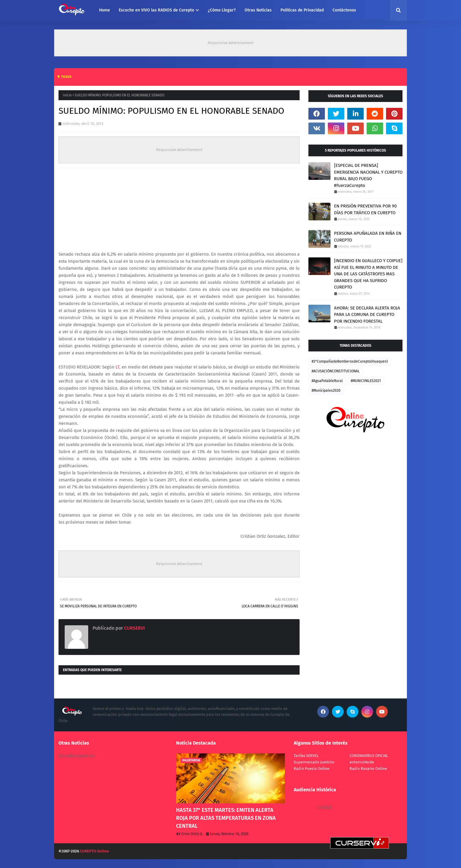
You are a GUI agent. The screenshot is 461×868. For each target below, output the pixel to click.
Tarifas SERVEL (306, 756)
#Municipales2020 (326, 391)
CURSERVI (134, 628)
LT (117, 367)
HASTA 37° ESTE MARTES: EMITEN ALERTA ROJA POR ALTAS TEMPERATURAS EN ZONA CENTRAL (226, 818)
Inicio (67, 95)
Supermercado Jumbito (314, 762)
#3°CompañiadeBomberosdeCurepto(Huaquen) (350, 361)
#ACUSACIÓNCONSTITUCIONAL (336, 371)
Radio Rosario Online (368, 769)
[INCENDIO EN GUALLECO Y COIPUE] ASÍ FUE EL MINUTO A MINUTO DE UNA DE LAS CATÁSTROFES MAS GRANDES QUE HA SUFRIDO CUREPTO (368, 274)
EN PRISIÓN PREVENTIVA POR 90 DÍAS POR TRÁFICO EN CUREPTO (365, 209)
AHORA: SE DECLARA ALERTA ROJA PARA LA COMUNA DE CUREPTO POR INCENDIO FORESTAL (367, 315)
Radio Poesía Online (311, 769)
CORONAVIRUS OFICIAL (369, 756)
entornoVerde (362, 762)
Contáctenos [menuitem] (344, 10)
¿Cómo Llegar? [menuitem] (222, 10)
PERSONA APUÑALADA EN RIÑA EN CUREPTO (368, 237)
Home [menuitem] (105, 10)
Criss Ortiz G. (192, 834)
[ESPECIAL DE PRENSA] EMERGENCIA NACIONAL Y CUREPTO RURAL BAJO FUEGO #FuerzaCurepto (368, 175)
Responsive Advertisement (231, 43)
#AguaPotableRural (327, 381)
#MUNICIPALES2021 (366, 381)
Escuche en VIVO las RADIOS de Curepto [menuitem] (156, 10)
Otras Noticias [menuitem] (258, 10)
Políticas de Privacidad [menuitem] (302, 10)
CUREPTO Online (94, 851)
